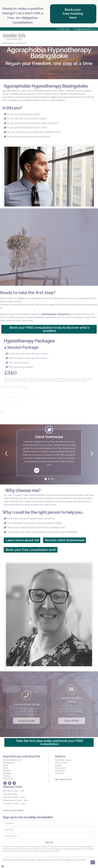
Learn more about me (24, 540)
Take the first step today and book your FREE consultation (49, 742)
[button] (92, 38)
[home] (15, 38)
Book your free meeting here (73, 13)
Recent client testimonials (67, 540)
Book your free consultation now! (33, 550)
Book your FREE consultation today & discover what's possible (49, 329)
